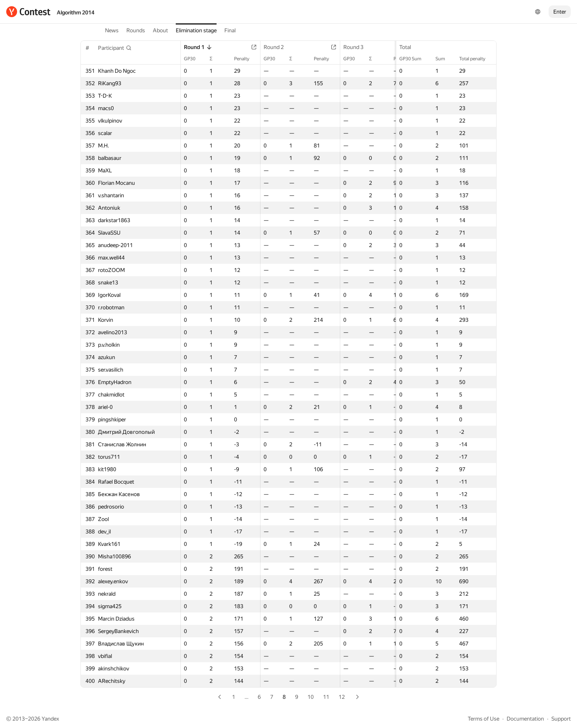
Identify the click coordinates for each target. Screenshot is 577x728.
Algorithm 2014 (76, 12)
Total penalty (476, 59)
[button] (115, 48)
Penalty (246, 59)
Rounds (136, 30)
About (160, 30)
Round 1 (198, 47)
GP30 (194, 59)
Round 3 (357, 47)
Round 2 (278, 47)
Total (409, 47)
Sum (444, 59)
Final (230, 30)
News (112, 30)
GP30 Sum (414, 59)
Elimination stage (196, 30)
